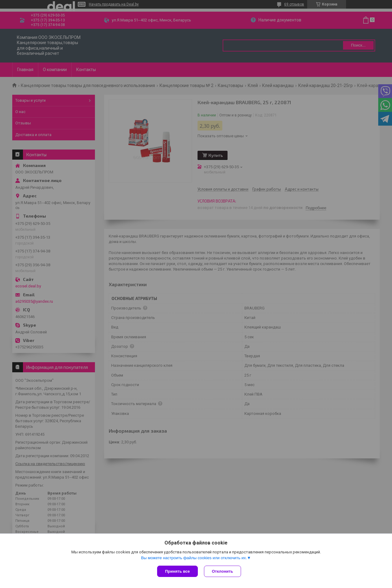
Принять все (177, 571)
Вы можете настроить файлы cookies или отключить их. (194, 558)
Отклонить (222, 571)
